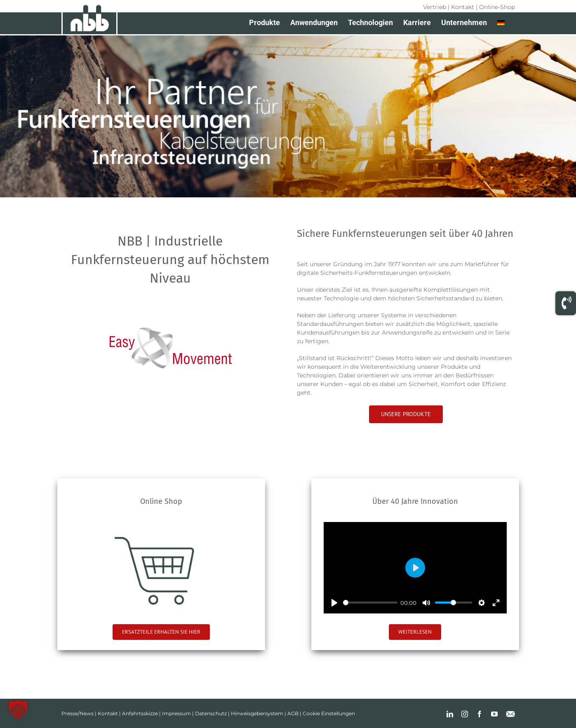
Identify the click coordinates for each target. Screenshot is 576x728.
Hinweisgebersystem (257, 713)
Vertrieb (435, 7)
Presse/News (78, 713)
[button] (18, 710)
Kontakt (463, 7)
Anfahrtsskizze (140, 713)
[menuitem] (501, 23)
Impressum (176, 713)
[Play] (334, 603)
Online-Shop (497, 7)
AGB (293, 713)
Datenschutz (211, 713)
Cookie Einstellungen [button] (329, 713)
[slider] (370, 603)
